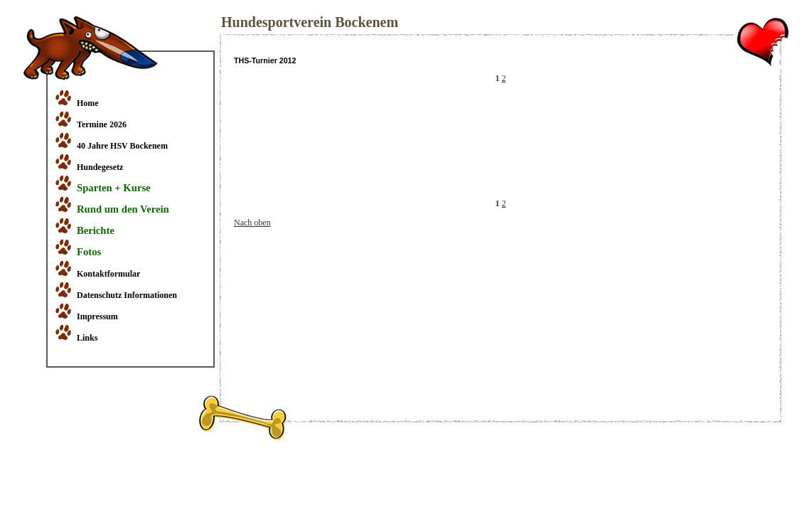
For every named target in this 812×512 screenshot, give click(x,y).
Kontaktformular (108, 274)
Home (88, 103)
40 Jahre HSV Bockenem (122, 146)
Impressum (97, 316)
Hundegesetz (100, 167)
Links (87, 338)
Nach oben (252, 223)
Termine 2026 (102, 124)
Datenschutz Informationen (127, 295)
